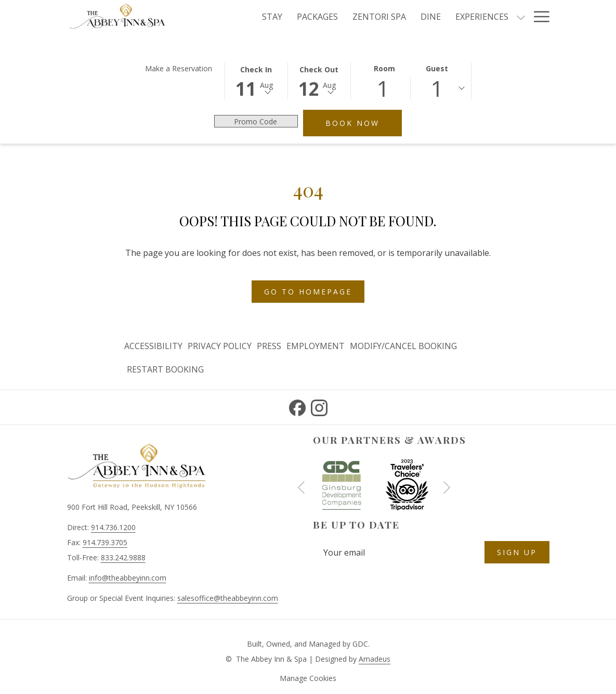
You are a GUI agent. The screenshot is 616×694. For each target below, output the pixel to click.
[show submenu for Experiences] (521, 17)
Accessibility (153, 346)
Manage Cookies (308, 678)
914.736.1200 (113, 527)
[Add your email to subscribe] (399, 552)
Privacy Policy (220, 346)
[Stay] (272, 17)
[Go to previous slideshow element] (301, 487)
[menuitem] (155, 346)
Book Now (364, 123)
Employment (316, 346)
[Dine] (431, 17)
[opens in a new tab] (342, 484)
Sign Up (517, 552)
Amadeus (375, 659)
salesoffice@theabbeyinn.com (228, 598)
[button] (256, 80)
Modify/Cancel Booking (403, 346)
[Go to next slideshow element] (447, 487)
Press (269, 346)
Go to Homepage (308, 292)
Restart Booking (165, 369)
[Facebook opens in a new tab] (297, 406)
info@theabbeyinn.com (128, 578)
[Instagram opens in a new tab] (319, 406)
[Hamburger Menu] (538, 17)
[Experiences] (482, 17)
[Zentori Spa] (379, 17)
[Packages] (317, 17)
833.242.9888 (123, 557)
